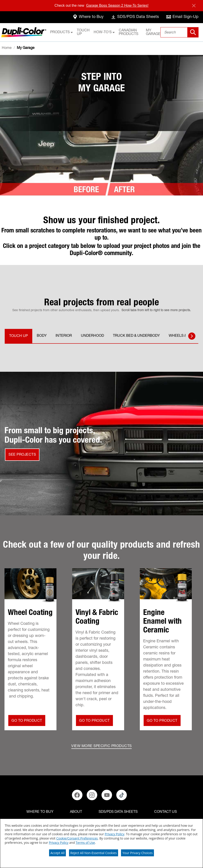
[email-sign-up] (182, 17)
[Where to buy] (40, 812)
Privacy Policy (114, 834)
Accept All (57, 853)
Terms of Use (85, 843)
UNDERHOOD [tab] (92, 336)
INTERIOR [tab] (64, 336)
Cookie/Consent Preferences (77, 838)
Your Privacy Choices (137, 853)
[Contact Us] (165, 812)
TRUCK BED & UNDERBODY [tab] (136, 336)
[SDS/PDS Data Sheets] (118, 812)
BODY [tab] (42, 336)
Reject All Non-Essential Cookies (94, 853)
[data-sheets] (135, 17)
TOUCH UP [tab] (18, 336)
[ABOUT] (76, 812)
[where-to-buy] (88, 17)
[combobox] (179, 32)
